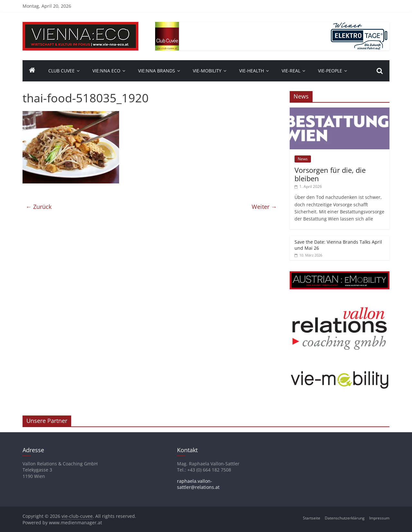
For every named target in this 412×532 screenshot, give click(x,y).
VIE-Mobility (207, 71)
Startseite (312, 518)
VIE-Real (291, 71)
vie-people (330, 71)
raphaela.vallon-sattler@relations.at (198, 484)
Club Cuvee (61, 71)
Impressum (379, 518)
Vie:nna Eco (106, 71)
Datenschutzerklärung (345, 518)
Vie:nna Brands (157, 71)
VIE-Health (252, 71)
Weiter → (264, 207)
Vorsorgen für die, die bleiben (330, 174)
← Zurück (39, 207)
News (303, 159)
